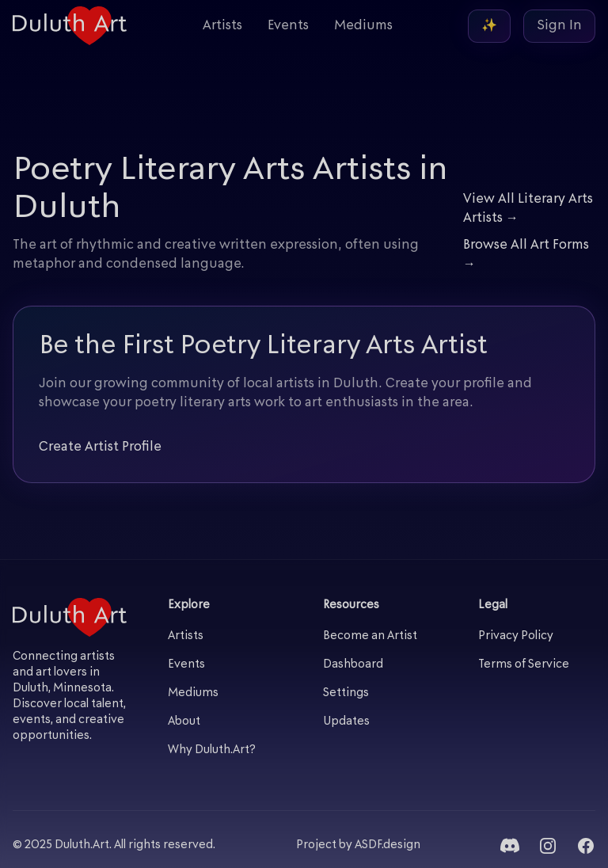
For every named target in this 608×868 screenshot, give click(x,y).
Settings (346, 693)
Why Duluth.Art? (212, 750)
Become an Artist (370, 636)
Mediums (363, 26)
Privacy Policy (516, 636)
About (184, 722)
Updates (346, 722)
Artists (222, 26)
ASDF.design (388, 845)
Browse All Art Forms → (526, 255)
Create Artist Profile (100, 447)
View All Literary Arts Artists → (528, 209)
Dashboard (353, 665)
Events (288, 26)
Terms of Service (524, 665)
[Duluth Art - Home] (70, 26)
